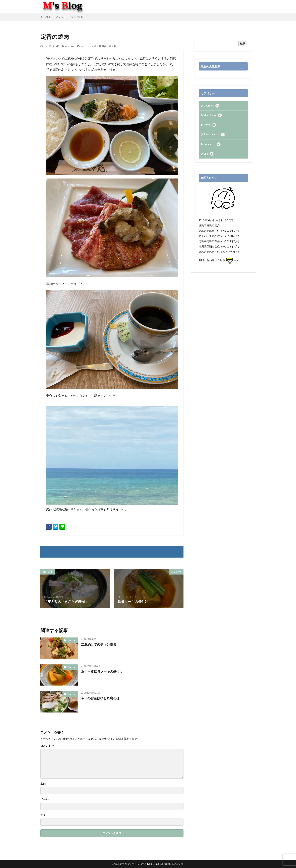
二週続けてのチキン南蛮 (100, 644)
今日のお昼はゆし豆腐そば (101, 698)
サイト (44, 815)
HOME (47, 17)
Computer (212, 146)
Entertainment (215, 136)
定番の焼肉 (77, 17)
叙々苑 (98, 46)
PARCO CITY (86, 46)
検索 (243, 43)
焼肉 (104, 46)
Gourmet (61, 17)
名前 (43, 784)
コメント (47, 746)
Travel (210, 126)
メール (44, 799)
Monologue (213, 116)
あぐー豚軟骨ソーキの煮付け (103, 671)
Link (209, 156)
